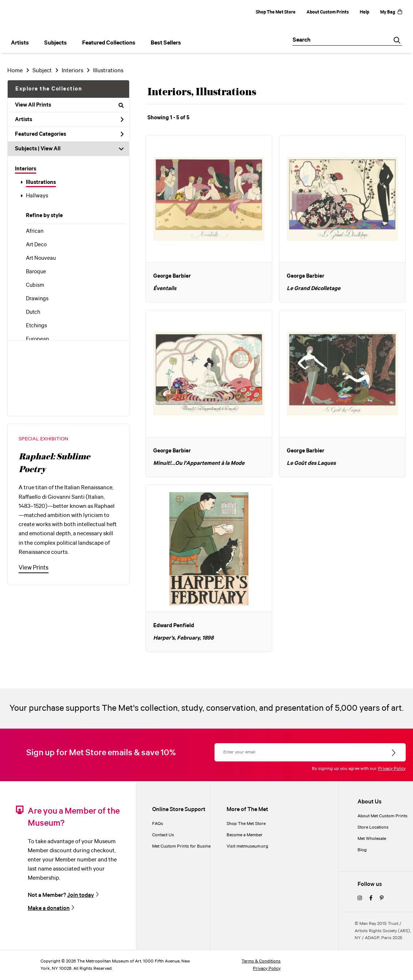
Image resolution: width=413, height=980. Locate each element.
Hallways (37, 196)
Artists (69, 120)
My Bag (391, 12)
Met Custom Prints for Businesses (186, 846)
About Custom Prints (328, 12)
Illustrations (41, 182)
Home (15, 71)
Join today (81, 895)
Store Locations (373, 827)
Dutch (33, 312)
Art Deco (36, 245)
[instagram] (360, 898)
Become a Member (245, 835)
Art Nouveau (41, 258)
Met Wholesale (372, 839)
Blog (362, 850)
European (37, 339)
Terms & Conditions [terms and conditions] (261, 961)
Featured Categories (69, 134)
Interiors (26, 169)
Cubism (35, 285)
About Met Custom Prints (383, 816)
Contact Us (163, 835)
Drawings (37, 299)
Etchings (36, 326)
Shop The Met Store (276, 12)
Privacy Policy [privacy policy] (267, 969)
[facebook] (371, 898)
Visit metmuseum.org (247, 846)
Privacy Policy (392, 769)
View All (51, 149)
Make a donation (49, 908)
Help (364, 12)
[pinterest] (382, 898)
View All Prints (69, 105)
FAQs (158, 824)
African (35, 231)
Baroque (36, 272)
